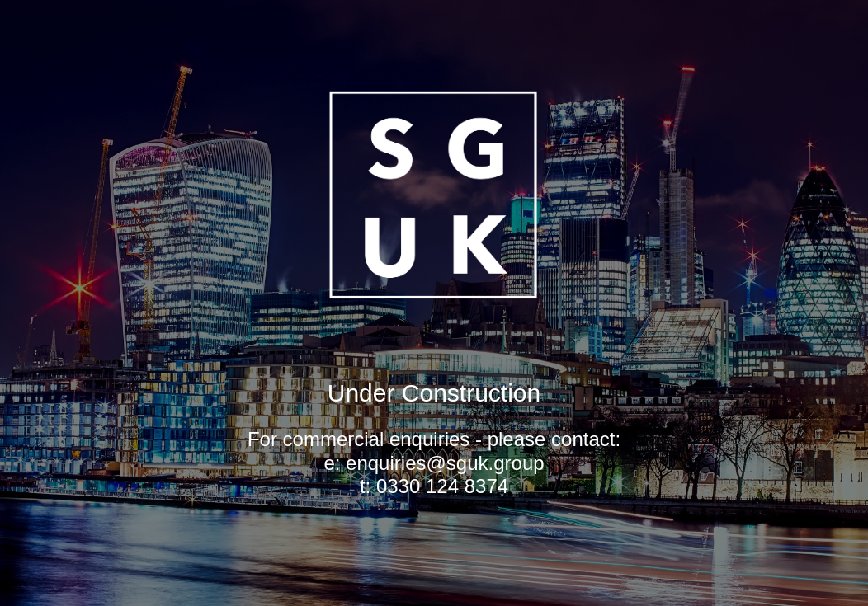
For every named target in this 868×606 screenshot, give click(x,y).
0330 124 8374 (442, 486)
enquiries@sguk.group (445, 463)
